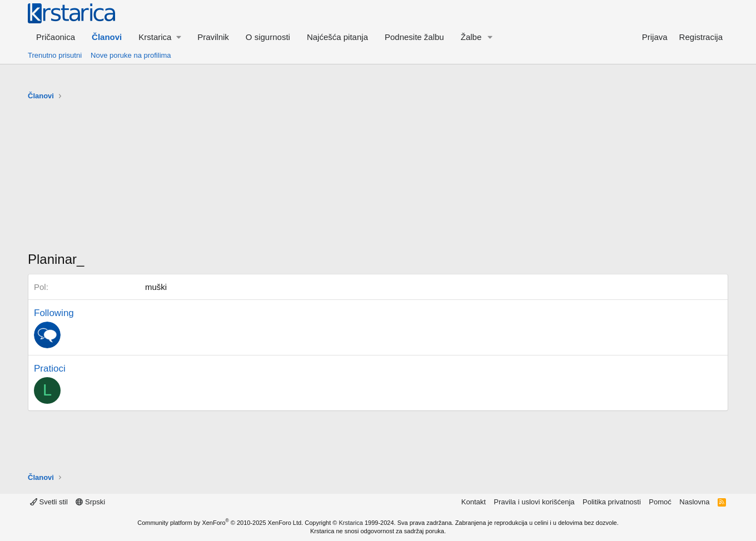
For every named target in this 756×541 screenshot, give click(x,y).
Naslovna (694, 502)
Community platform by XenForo (220, 523)
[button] (160, 37)
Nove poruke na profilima (131, 55)
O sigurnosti (268, 37)
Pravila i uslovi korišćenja (534, 502)
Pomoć (660, 502)
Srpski (90, 502)
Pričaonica (56, 37)
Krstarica (351, 523)
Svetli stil (49, 502)
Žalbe (471, 37)
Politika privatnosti (612, 502)
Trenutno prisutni (55, 55)
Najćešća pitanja (337, 37)
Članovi (107, 37)
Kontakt (474, 502)
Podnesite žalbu (414, 37)
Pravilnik (213, 37)
